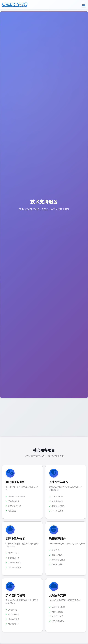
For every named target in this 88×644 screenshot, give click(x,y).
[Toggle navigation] (84, 5)
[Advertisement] (44, 417)
